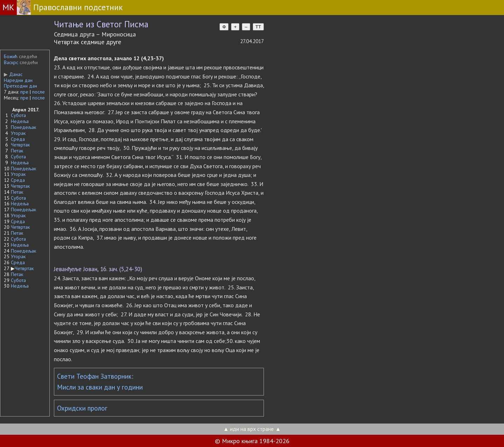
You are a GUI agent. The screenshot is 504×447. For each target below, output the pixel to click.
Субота (18, 115)
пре (24, 92)
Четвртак (20, 145)
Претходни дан (20, 86)
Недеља (20, 121)
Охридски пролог (82, 408)
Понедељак (23, 127)
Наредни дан (18, 80)
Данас (13, 74)
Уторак (18, 133)
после (38, 92)
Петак (17, 151)
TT (258, 27)
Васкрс (11, 62)
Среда (18, 139)
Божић (11, 56)
